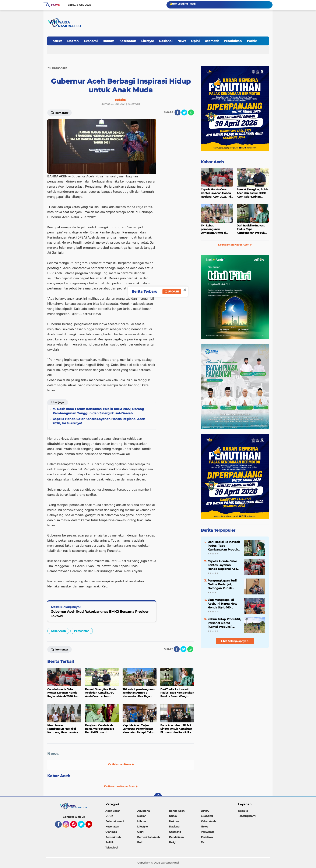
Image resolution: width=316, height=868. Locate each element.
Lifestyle (148, 41)
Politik (252, 41)
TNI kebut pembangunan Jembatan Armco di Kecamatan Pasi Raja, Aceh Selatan (215, 229)
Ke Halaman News (121, 764)
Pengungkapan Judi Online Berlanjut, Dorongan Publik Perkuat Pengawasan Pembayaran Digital (223, 584)
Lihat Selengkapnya (235, 641)
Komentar (59, 112)
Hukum (108, 41)
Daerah (73, 41)
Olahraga (111, 832)
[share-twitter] (184, 112)
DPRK (109, 816)
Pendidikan (233, 41)
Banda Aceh (177, 811)
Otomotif (212, 41)
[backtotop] (158, 796)
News (182, 41)
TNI (203, 842)
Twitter (83, 826)
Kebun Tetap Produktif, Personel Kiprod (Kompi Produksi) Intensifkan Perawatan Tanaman (224, 623)
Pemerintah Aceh (148, 837)
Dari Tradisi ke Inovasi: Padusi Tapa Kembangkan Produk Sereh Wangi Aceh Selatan (251, 229)
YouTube (92, 826)
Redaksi (243, 811)
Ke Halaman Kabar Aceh (121, 786)
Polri (140, 842)
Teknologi (112, 848)
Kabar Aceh (58, 631)
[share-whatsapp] (191, 112)
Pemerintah (82, 631)
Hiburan (142, 821)
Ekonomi (91, 41)
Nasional (166, 41)
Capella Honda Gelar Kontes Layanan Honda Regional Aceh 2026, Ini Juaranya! (216, 193)
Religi (173, 842)
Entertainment (115, 821)
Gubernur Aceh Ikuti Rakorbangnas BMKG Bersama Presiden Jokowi (100, 614)
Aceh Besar (113, 811)
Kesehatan (128, 41)
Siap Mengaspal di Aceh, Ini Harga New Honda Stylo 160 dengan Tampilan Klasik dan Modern (222, 604)
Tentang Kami (247, 816)
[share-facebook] (178, 112)
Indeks (57, 41)
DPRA (205, 811)
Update (172, 291)
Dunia (173, 816)
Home (55, 5)
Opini (195, 41)
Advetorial (144, 811)
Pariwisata (208, 832)
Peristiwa (207, 837)
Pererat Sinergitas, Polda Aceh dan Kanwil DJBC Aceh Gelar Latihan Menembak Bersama (252, 193)
